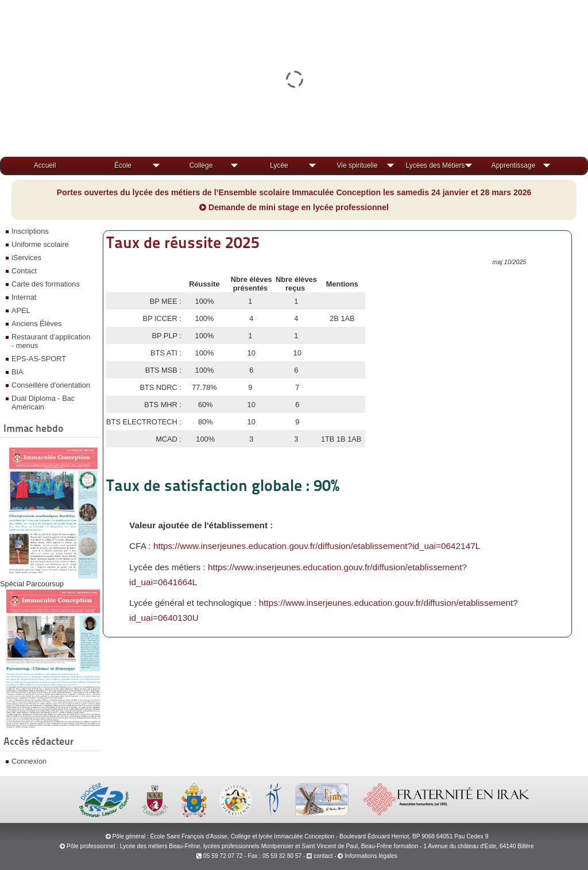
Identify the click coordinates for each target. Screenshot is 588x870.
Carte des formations (46, 284)
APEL (21, 310)
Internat (24, 297)
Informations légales (371, 856)
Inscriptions (30, 231)
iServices (26, 258)
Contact (24, 271)
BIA (18, 372)
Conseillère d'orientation (51, 385)
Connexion (29, 761)
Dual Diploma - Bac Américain (43, 403)
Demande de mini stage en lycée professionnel (294, 207)
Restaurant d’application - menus (51, 341)
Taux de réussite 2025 (183, 242)
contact (320, 856)
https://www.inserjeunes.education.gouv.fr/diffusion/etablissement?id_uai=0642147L (317, 546)
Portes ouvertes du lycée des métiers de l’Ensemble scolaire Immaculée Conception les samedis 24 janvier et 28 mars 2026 (294, 192)
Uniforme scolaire (40, 244)
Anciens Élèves (37, 324)
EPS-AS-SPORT (39, 359)
